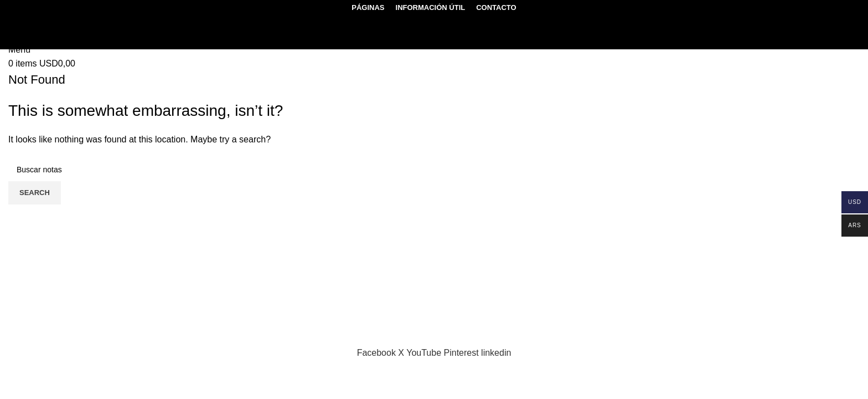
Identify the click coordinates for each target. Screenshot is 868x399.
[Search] (22, 21)
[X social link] (402, 353)
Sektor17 (151, 339)
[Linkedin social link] (496, 353)
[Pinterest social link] (463, 353)
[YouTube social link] (425, 353)
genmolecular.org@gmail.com (80, 325)
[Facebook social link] (378, 353)
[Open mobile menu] (19, 50)
